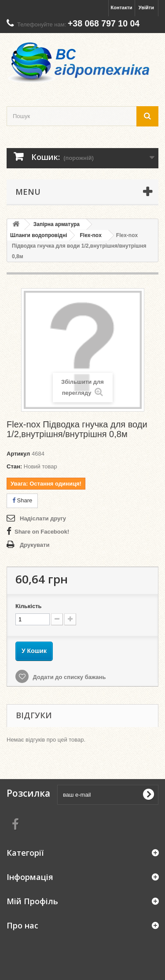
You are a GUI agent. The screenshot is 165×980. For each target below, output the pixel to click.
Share (22, 500)
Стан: (14, 466)
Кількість (29, 606)
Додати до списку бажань (68, 677)
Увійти (146, 7)
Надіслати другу (43, 518)
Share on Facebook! (42, 532)
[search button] (147, 116)
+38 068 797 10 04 (104, 23)
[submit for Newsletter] (148, 794)
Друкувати (35, 545)
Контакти (122, 7)
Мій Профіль (32, 901)
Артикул (18, 454)
